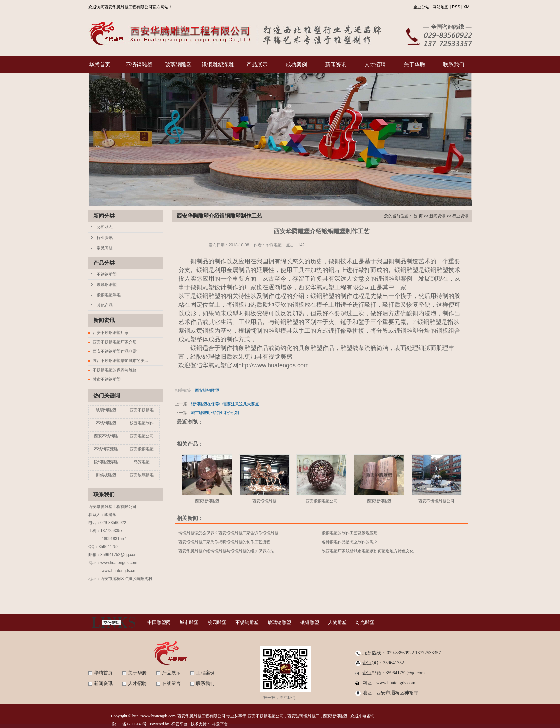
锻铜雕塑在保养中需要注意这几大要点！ (227, 404)
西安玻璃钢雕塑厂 (303, 716)
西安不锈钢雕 (142, 410)
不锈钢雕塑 (139, 64)
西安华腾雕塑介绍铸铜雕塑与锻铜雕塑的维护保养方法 (226, 551)
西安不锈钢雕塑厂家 (111, 333)
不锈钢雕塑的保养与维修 (115, 370)
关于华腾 (414, 64)
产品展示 (257, 64)
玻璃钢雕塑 (178, 64)
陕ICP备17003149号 (129, 724)
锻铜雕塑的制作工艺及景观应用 (350, 533)
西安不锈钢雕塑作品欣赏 (115, 351)
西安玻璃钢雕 (142, 475)
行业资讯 (105, 238)
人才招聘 (375, 64)
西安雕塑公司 (142, 436)
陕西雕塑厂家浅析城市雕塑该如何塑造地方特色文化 (368, 551)
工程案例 (205, 673)
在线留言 (171, 683)
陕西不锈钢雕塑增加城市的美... (120, 361)
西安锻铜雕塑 (142, 449)
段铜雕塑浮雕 (106, 462)
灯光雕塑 (365, 622)
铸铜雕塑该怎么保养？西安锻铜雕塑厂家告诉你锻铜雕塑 (228, 533)
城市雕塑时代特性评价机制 (215, 413)
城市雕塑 (189, 622)
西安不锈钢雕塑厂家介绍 (115, 342)
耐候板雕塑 (106, 475)
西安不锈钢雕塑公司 (436, 501)
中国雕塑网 (159, 622)
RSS (456, 7)
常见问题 (105, 248)
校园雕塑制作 (142, 423)
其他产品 (105, 305)
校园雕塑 (217, 622)
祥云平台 (179, 724)
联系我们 (454, 64)
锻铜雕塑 (310, 622)
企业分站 (421, 7)
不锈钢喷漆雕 (106, 449)
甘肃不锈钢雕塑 (107, 379)
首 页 (418, 216)
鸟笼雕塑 (142, 462)
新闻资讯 (336, 64)
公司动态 (105, 227)
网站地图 (441, 7)
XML (467, 7)
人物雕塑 (337, 622)
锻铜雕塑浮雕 (218, 64)
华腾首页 (100, 64)
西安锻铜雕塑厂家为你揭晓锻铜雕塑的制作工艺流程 (224, 542)
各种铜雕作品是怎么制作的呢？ (350, 542)
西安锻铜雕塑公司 (322, 501)
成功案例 (296, 64)
